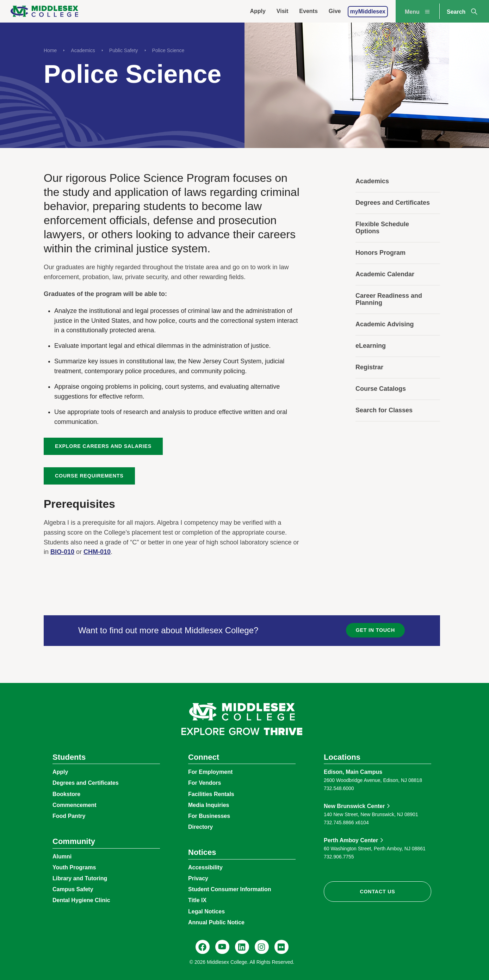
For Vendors (205, 783)
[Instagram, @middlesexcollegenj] (262, 947)
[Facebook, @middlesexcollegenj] (203, 947)
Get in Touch (375, 630)
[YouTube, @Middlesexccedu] (222, 947)
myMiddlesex (368, 11)
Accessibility (205, 867)
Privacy (198, 878)
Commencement (74, 805)
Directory (200, 827)
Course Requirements (89, 476)
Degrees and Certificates (393, 203)
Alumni (62, 856)
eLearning (371, 346)
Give (335, 11)
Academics (83, 50)
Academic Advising (385, 324)
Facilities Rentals (211, 794)
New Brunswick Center (354, 806)
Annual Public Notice (216, 922)
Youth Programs (74, 867)
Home (50, 50)
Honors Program (380, 253)
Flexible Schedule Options (382, 228)
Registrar (369, 367)
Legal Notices (206, 911)
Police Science (168, 50)
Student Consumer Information (230, 889)
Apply (258, 11)
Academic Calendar (385, 274)
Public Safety (124, 50)
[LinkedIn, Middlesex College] (242, 947)
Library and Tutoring (80, 878)
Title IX (197, 900)
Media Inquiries (209, 805)
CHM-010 (97, 552)
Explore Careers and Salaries (103, 446)
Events (308, 11)
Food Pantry (69, 816)
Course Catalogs (381, 389)
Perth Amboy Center (351, 840)
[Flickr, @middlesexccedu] (281, 947)
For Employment (210, 772)
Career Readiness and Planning (389, 299)
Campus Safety (73, 889)
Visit (283, 11)
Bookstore (66, 794)
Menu (418, 12)
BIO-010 (62, 552)
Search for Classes (384, 410)
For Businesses (209, 816)
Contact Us (377, 892)
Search (463, 12)
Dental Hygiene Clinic (81, 900)
